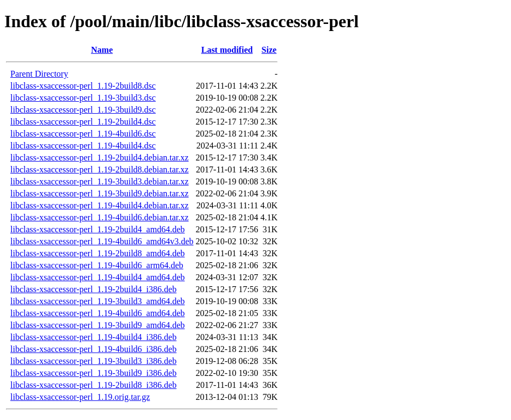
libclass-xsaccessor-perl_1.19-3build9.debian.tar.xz (100, 193)
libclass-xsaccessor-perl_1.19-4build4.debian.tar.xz (100, 205)
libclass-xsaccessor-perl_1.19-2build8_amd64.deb (97, 253)
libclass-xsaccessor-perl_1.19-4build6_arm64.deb (97, 265)
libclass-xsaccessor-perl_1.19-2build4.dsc (83, 122)
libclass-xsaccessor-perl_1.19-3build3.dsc (83, 98)
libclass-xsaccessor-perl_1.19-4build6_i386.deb (93, 349)
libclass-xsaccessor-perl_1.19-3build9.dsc (83, 110)
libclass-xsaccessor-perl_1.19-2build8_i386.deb (93, 385)
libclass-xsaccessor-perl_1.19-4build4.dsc (83, 146)
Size (269, 50)
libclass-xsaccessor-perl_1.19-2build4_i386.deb (93, 289)
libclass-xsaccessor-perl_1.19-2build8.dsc (83, 86)
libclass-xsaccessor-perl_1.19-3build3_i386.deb (93, 361)
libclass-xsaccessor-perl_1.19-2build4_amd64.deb (97, 229)
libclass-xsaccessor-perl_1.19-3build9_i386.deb (93, 373)
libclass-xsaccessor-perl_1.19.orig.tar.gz (80, 397)
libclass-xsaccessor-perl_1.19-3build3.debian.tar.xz (100, 181)
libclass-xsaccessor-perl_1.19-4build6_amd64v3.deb (102, 241)
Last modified (227, 50)
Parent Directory (39, 74)
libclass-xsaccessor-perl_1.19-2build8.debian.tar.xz (100, 169)
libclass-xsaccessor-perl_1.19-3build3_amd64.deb (97, 301)
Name (102, 50)
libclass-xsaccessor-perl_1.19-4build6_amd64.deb (97, 313)
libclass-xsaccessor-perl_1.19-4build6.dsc (83, 134)
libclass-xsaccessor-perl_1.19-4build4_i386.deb (93, 337)
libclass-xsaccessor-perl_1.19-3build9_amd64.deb (97, 325)
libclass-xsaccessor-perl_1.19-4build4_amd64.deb (97, 277)
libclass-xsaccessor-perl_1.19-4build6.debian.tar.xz (100, 217)
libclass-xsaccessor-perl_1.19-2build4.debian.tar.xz (100, 157)
